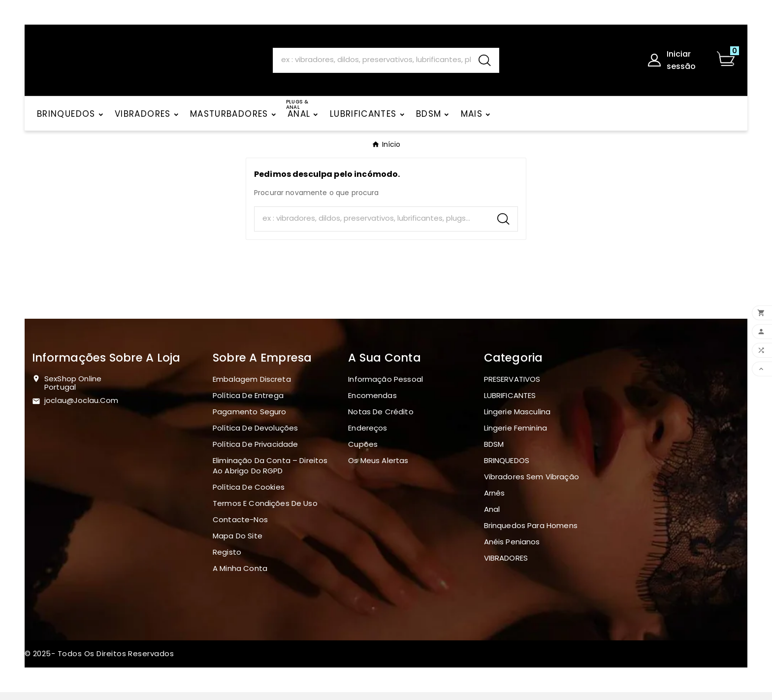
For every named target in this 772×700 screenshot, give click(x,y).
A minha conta (240, 576)
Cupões (363, 452)
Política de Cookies (249, 495)
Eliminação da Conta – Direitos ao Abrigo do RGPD (270, 473)
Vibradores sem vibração (531, 484)
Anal (492, 517)
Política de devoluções (255, 436)
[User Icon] (676, 64)
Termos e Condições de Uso (265, 511)
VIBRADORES (506, 566)
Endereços (368, 436)
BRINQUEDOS (507, 468)
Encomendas (372, 403)
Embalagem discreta (252, 387)
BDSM (494, 452)
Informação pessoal (386, 387)
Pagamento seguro (249, 419)
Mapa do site (238, 544)
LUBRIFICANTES (510, 403)
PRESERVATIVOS (512, 387)
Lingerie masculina (517, 419)
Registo (227, 560)
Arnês (495, 501)
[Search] (372, 63)
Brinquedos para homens (531, 533)
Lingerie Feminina (516, 436)
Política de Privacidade (255, 452)
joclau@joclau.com (81, 408)
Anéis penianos (512, 550)
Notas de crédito (381, 419)
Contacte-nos (240, 527)
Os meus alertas (378, 468)
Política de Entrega (248, 403)
